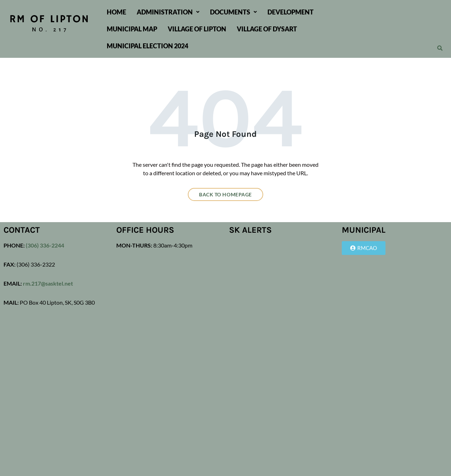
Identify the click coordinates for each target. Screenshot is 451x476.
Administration (168, 12)
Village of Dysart (267, 29)
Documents (233, 12)
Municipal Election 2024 (147, 46)
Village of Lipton (197, 29)
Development (291, 12)
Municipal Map (132, 29)
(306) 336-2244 (44, 245)
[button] (168, 12)
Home (116, 12)
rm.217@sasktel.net (48, 283)
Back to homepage (225, 194)
